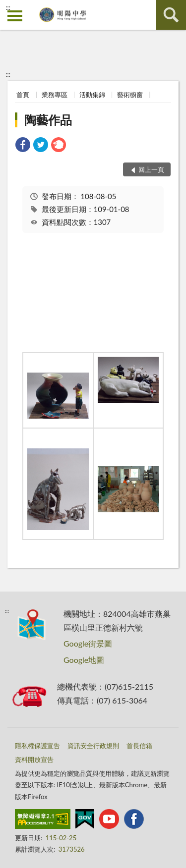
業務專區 (55, 95)
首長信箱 (139, 746)
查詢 (171, 15)
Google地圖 (84, 660)
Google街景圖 (88, 643)
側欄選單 (15, 16)
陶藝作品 (48, 120)
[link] (23, 146)
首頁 (23, 95)
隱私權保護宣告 (37, 746)
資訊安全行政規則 (93, 746)
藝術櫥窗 (130, 95)
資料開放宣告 (34, 759)
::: (8, 7)
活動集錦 (92, 95)
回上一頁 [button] (151, 169)
